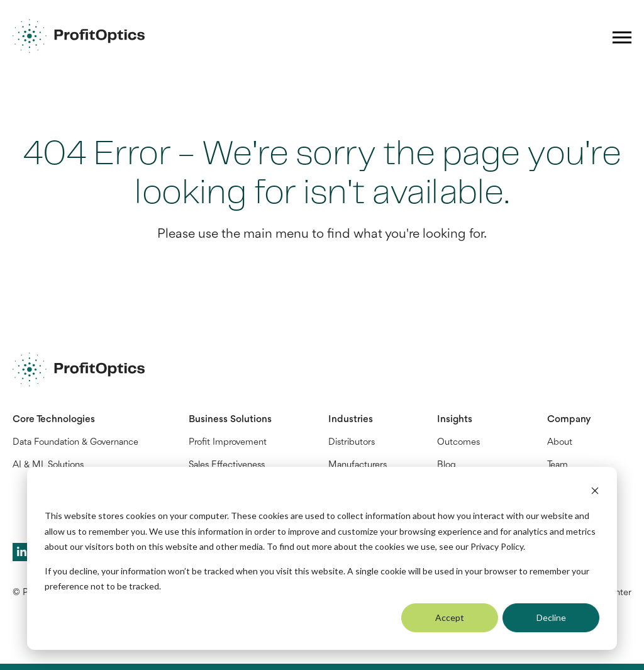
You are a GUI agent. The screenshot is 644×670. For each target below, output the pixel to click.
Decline (551, 617)
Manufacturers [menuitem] (358, 465)
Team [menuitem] (558, 465)
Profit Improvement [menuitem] (228, 443)
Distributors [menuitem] (352, 443)
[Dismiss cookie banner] (595, 492)
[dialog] (322, 558)
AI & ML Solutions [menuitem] (48, 465)
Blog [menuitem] (447, 465)
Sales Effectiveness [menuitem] (227, 465)
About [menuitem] (560, 443)
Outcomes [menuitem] (458, 443)
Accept (450, 617)
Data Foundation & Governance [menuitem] (75, 443)
